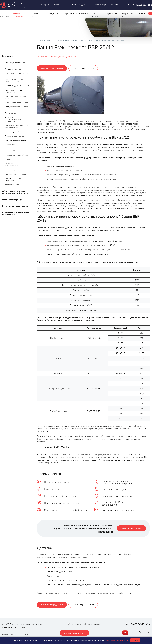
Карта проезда (94, 624)
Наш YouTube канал (140, 632)
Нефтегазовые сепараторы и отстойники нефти (17, 126)
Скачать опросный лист (83, 68)
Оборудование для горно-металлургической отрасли (15, 192)
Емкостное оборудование (15, 140)
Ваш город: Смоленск (49, 5)
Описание (42, 57)
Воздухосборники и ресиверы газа (17, 108)
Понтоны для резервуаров (16, 174)
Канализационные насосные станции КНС (17, 150)
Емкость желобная (13, 144)
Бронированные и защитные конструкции (16, 214)
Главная (40, 40)
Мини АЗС (9, 159)
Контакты (142, 14)
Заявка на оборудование (52, 68)
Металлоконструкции (13, 200)
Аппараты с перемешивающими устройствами (13, 119)
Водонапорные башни (86, 40)
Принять (135, 640)
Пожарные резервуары (14, 170)
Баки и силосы (11, 113)
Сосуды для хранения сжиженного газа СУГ (14, 80)
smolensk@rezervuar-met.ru (107, 5)
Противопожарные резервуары (13, 179)
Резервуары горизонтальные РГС (17, 74)
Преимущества (57, 57)
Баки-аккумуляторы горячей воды (16, 97)
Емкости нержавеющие (15, 136)
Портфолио (69, 14)
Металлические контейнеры (17, 155)
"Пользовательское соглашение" (117, 640)
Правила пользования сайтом (16, 634)
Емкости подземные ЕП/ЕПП (17, 86)
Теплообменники (12, 185)
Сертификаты (112, 14)
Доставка (71, 57)
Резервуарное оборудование (17, 102)
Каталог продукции (54, 40)
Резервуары (70, 40)
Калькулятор (82, 14)
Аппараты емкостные (14, 69)
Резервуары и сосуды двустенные (14, 91)
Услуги (52, 14)
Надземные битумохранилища (13, 164)
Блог (59, 14)
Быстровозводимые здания (15, 206)
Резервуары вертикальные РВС (16, 64)
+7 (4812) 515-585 (142, 5)
